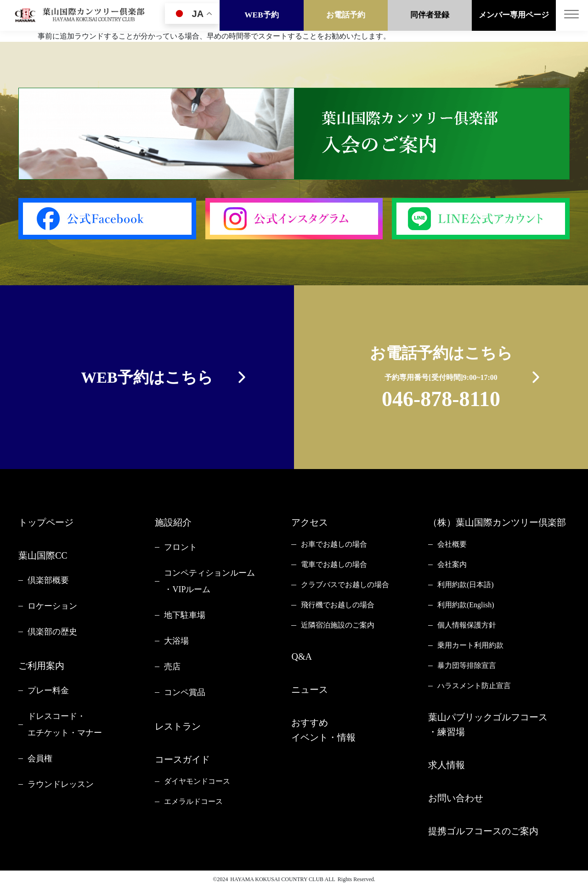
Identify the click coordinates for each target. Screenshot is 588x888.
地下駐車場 (185, 615)
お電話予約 (346, 15)
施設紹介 (173, 522)
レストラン (178, 726)
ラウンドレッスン (61, 784)
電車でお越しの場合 (334, 564)
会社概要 (452, 544)
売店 (172, 667)
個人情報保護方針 (467, 625)
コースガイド (182, 759)
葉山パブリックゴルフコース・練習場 (488, 724)
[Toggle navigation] (572, 15)
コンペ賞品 (185, 692)
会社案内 (452, 564)
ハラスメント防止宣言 (474, 686)
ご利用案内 (41, 666)
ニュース (310, 690)
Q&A (301, 656)
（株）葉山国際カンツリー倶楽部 (497, 522)
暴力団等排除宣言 (467, 665)
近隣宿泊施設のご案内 (338, 625)
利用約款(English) (466, 605)
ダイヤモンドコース (197, 781)
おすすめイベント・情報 (323, 730)
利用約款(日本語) (466, 585)
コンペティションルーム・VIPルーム (209, 581)
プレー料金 (48, 690)
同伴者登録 (430, 15)
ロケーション (52, 606)
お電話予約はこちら (441, 379)
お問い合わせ (456, 798)
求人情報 (447, 765)
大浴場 (176, 641)
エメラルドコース (193, 801)
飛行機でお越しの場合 (338, 605)
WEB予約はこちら (147, 377)
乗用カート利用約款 (470, 645)
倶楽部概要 (48, 580)
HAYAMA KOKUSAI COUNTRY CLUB (277, 879)
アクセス (310, 522)
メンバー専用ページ (514, 15)
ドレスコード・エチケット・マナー (65, 724)
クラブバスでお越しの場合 (345, 585)
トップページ (46, 522)
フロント (181, 547)
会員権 (40, 758)
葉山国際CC (43, 555)
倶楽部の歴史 (52, 632)
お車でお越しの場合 (334, 544)
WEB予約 (261, 15)
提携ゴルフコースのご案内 (483, 831)
